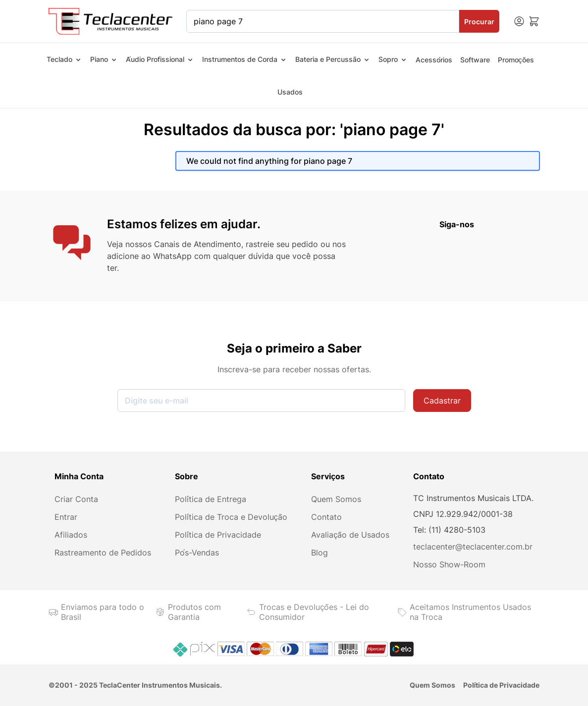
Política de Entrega (211, 499)
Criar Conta (76, 499)
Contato (326, 517)
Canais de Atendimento (198, 244)
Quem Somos (336, 499)
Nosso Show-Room (449, 564)
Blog (320, 553)
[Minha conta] (519, 21)
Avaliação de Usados (350, 535)
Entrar (66, 517)
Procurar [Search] (479, 22)
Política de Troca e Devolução (231, 517)
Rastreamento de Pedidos (103, 553)
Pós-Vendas (197, 553)
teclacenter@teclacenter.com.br (473, 547)
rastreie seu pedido (282, 244)
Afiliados (71, 535)
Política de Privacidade (218, 535)
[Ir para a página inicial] (111, 21)
